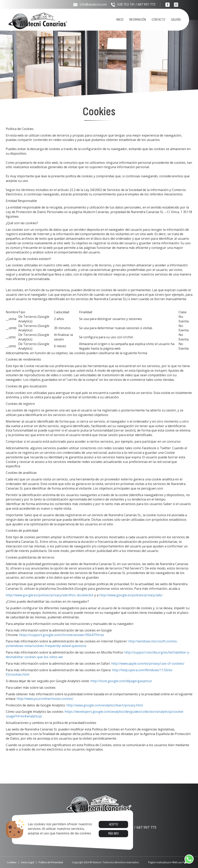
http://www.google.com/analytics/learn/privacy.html (105, 705)
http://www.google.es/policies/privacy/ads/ (131, 595)
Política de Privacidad (51, 862)
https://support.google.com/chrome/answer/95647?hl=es (62, 635)
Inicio (120, 20)
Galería (176, 20)
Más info (113, 834)
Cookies (12, 862)
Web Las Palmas (182, 862)
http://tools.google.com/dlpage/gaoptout (121, 681)
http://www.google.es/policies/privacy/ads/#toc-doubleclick (50, 595)
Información (138, 20)
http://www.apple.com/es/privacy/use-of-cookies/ (148, 663)
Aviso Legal (28, 862)
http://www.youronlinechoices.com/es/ (45, 699)
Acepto (113, 824)
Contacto (158, 20)
